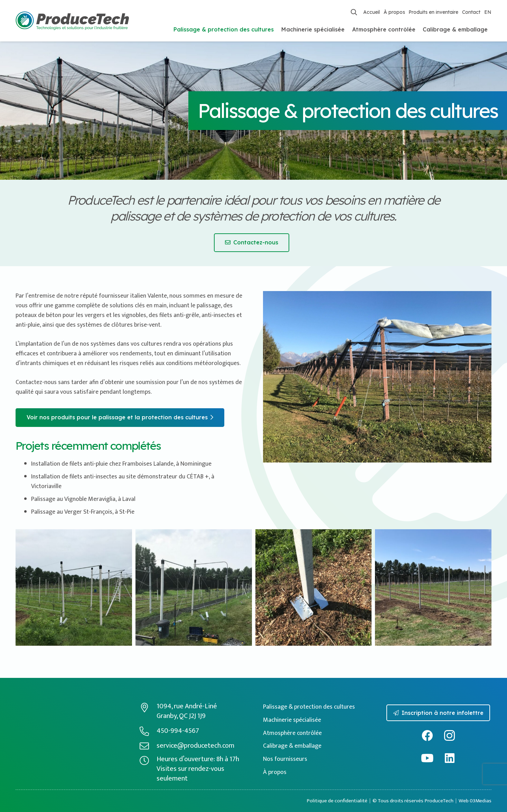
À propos (275, 772)
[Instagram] (449, 736)
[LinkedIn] (449, 758)
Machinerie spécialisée (292, 720)
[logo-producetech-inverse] (59, 708)
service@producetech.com (195, 746)
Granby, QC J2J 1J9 (181, 716)
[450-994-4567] (148, 731)
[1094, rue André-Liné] (148, 707)
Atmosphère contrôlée (292, 733)
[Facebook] (427, 736)
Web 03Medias (475, 801)
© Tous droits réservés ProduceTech (413, 801)
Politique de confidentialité (337, 801)
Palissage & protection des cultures (309, 707)
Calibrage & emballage (292, 746)
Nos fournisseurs (285, 759)
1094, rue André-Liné (187, 706)
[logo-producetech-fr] (73, 21)
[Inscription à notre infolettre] (438, 713)
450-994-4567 (178, 731)
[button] (354, 12)
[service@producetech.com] (148, 746)
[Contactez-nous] (252, 243)
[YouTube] (427, 758)
